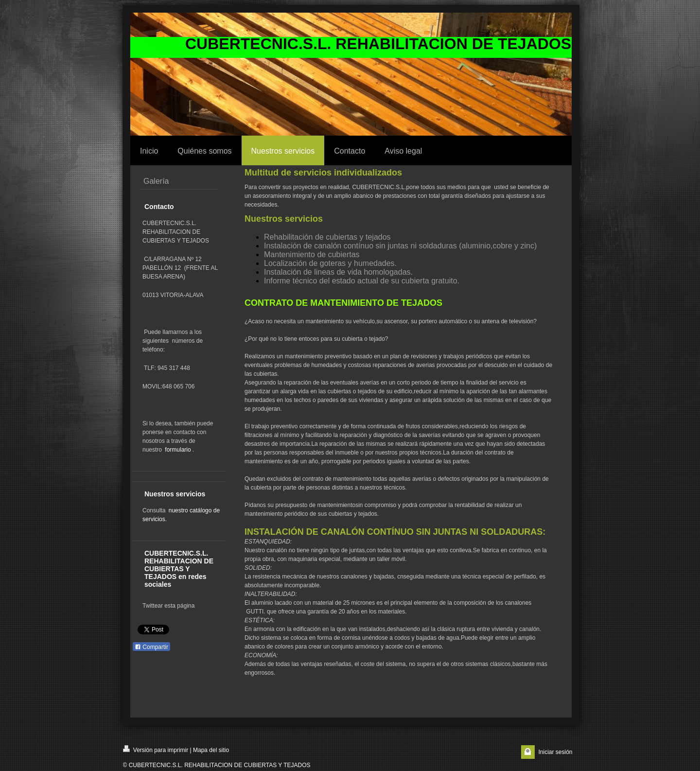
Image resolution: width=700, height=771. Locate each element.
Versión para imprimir (156, 749)
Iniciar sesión (555, 752)
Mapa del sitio (211, 750)
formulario (178, 450)
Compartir (151, 647)
